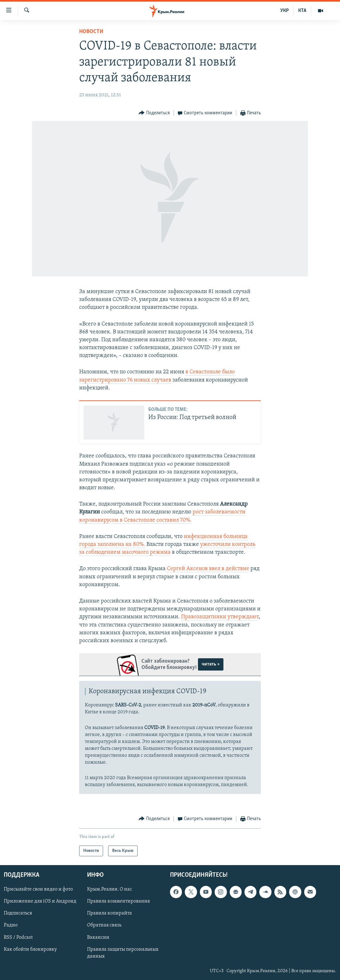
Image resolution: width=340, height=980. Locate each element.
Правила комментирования (118, 901)
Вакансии (98, 938)
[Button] (154, 113)
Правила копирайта (110, 913)
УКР (285, 11)
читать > (211, 664)
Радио (11, 926)
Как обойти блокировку (30, 949)
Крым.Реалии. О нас (110, 889)
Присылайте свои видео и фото (38, 889)
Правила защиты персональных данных (123, 953)
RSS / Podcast (18, 938)
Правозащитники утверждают (220, 617)
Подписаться (18, 913)
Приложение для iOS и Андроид (40, 901)
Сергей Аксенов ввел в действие (208, 569)
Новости (91, 32)
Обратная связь (104, 926)
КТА (302, 11)
